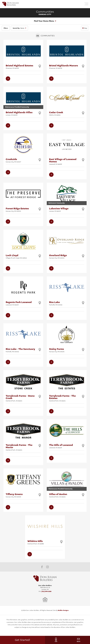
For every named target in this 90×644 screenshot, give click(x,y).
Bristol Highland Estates (19, 67)
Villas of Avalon (58, 495)
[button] (81, 4)
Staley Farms (57, 350)
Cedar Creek (56, 113)
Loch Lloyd (16, 256)
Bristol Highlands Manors (64, 67)
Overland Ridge (58, 256)
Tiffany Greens (14, 495)
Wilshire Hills (36, 542)
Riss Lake (56, 303)
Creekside (13, 160)
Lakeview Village (59, 210)
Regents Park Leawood (19, 303)
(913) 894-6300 (46, 591)
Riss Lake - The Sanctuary (20, 350)
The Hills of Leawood (61, 446)
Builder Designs (63, 610)
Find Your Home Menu (44, 21)
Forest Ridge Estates (17, 210)
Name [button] (19, 28)
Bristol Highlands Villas (19, 113)
